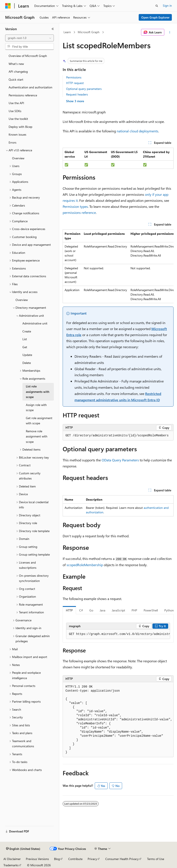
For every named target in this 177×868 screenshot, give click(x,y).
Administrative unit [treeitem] (35, 323)
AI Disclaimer (12, 859)
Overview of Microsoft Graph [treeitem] (28, 56)
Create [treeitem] (27, 331)
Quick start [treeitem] (16, 79)
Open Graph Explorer (155, 17)
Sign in (167, 5)
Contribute (75, 859)
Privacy (92, 859)
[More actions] (170, 32)
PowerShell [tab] (151, 610)
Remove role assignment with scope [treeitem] (37, 436)
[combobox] (29, 38)
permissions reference (79, 212)
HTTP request (75, 83)
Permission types (75, 206)
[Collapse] (53, 29)
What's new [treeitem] (16, 64)
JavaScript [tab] (118, 610)
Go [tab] (91, 610)
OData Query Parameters (120, 460)
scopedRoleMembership (85, 565)
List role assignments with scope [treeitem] (38, 392)
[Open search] (157, 6)
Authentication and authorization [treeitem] (30, 87)
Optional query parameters (84, 89)
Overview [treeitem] (18, 158)
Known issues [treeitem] (17, 134)
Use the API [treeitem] (16, 103)
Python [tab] (169, 610)
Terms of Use (156, 859)
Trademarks (11, 865)
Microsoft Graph (89, 32)
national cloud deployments (137, 131)
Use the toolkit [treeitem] (18, 119)
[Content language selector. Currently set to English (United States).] (23, 849)
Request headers (77, 94)
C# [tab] (81, 610)
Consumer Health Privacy (122, 859)
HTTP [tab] (69, 610)
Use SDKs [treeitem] (15, 111)
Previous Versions (37, 859)
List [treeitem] (25, 339)
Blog (57, 859)
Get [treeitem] (25, 347)
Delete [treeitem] (27, 363)
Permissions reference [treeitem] (23, 95)
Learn (67, 32)
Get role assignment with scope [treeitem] (39, 421)
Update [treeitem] (27, 355)
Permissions (74, 77)
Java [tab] (102, 610)
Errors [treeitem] (12, 142)
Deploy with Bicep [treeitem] (20, 127)
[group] (118, 266)
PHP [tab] (134, 610)
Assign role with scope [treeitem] (36, 407)
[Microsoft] (8, 6)
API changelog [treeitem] (18, 71)
